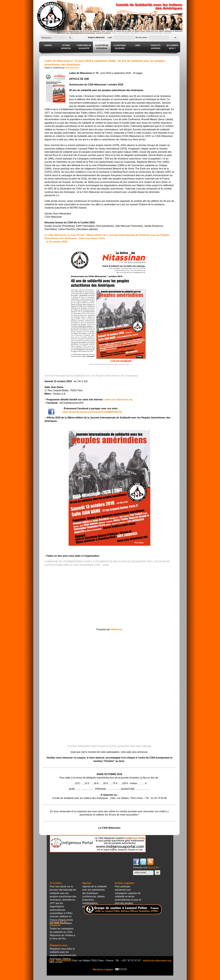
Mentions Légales (103, 969)
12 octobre (56, 883)
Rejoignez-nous (59, 945)
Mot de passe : (142, 37)
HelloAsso (116, 629)
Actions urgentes (125, 883)
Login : (111, 37)
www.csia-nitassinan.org (119, 400)
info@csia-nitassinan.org (157, 961)
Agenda (87, 883)
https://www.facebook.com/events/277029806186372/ (92, 412)
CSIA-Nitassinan (72, 68)
